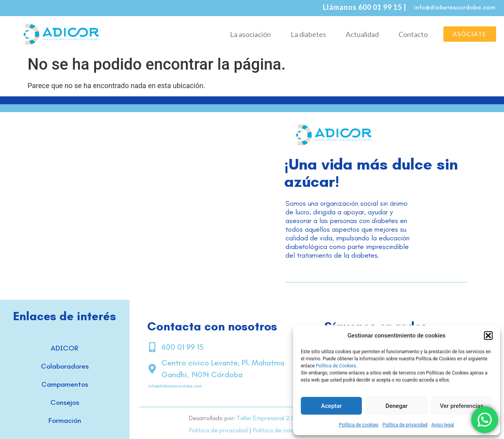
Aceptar (331, 406)
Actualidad (362, 34)
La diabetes (308, 34)
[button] (488, 336)
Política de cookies (359, 425)
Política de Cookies (336, 366)
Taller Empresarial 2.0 (266, 418)
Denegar (397, 406)
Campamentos (65, 384)
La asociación (250, 34)
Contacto (413, 34)
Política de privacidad (405, 425)
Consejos (65, 402)
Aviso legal (443, 425)
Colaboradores (65, 366)
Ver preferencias (461, 406)
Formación (65, 421)
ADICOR (65, 348)
